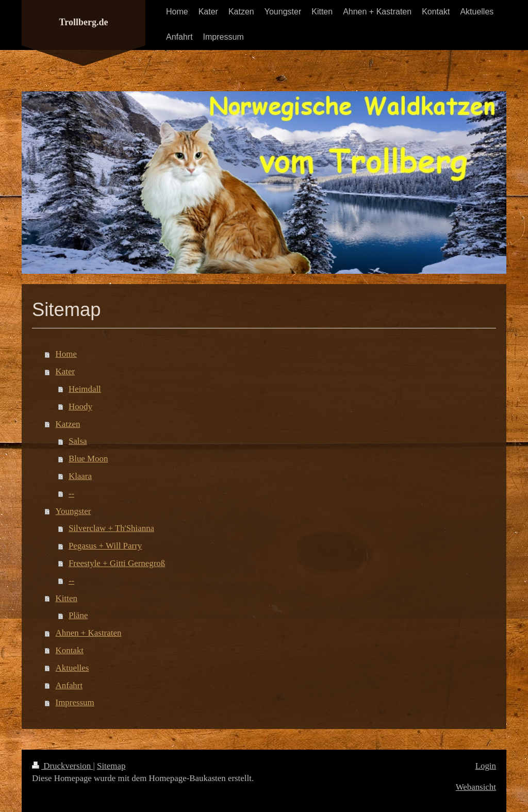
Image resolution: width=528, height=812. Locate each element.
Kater (65, 371)
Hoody (80, 407)
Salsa (78, 441)
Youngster (73, 511)
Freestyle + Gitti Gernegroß (117, 563)
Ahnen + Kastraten (89, 633)
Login (486, 766)
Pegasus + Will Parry (105, 546)
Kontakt (70, 650)
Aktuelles (72, 668)
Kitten (67, 598)
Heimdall (85, 389)
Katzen (68, 424)
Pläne (78, 615)
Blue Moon (88, 459)
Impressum (75, 702)
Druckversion (62, 766)
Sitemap (111, 766)
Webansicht (476, 787)
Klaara (80, 476)
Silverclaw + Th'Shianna (111, 528)
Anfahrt (69, 685)
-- (71, 494)
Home (66, 354)
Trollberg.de (84, 22)
